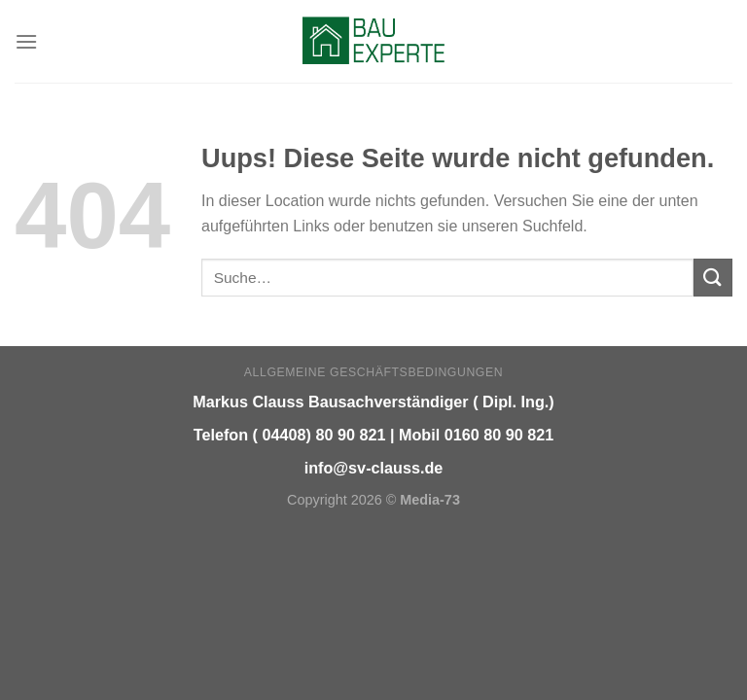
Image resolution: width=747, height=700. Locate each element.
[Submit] (713, 278)
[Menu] (26, 41)
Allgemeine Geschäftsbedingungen (373, 372)
